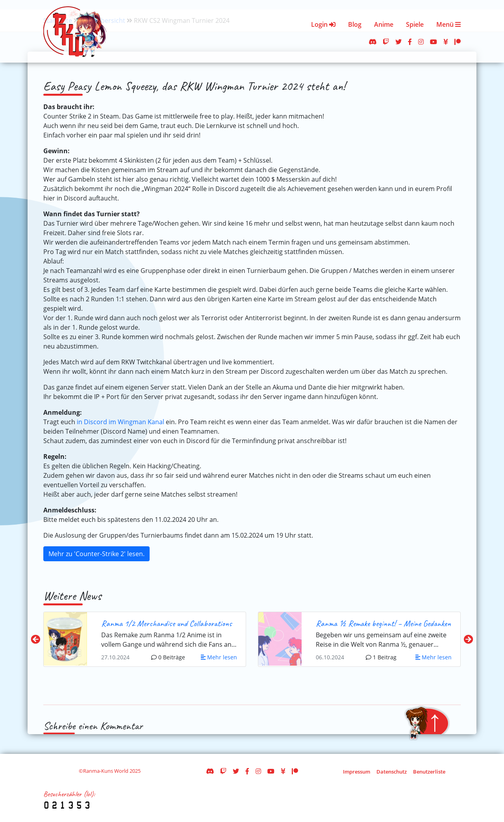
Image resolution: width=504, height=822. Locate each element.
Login (323, 24)
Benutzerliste (429, 772)
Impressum (357, 772)
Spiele (415, 24)
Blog (355, 24)
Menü (448, 24)
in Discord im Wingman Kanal (120, 422)
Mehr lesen (219, 657)
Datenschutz (392, 772)
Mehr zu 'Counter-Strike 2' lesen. (96, 554)
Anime (384, 24)
